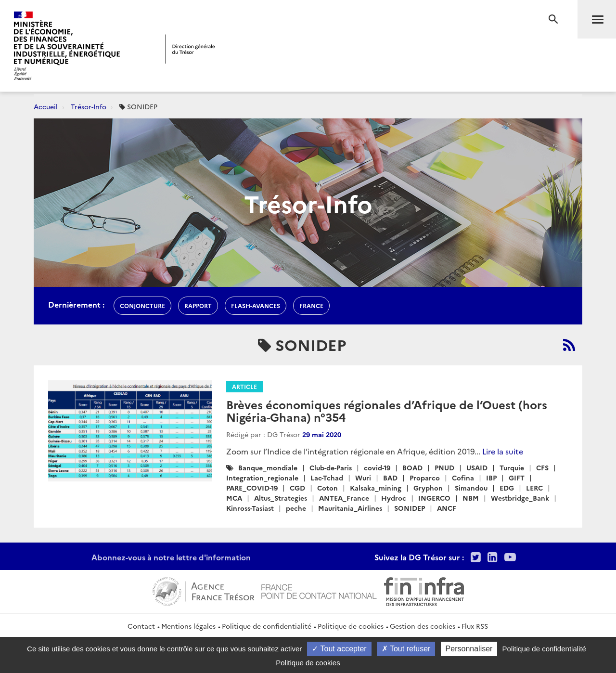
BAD (390, 478)
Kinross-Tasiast (250, 508)
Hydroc (394, 498)
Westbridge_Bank (520, 498)
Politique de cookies (351, 626)
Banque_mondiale (268, 467)
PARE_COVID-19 (252, 488)
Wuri (363, 478)
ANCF (447, 508)
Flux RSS (475, 626)
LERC (534, 488)
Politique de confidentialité (267, 626)
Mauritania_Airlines (350, 508)
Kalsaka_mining (376, 488)
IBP (491, 478)
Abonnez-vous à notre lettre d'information (171, 557)
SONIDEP (410, 508)
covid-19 (377, 467)
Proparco (425, 478)
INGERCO (434, 498)
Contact (141, 626)
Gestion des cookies (423, 626)
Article (244, 386)
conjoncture (142, 305)
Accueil (46, 106)
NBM (471, 498)
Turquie (512, 467)
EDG (507, 488)
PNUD (444, 467)
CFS (542, 467)
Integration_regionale (262, 478)
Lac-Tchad (327, 478)
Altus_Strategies (281, 498)
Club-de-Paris (331, 467)
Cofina (463, 478)
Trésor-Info (89, 106)
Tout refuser (406, 649)
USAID (477, 467)
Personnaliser (469, 649)
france (311, 305)
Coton (327, 488)
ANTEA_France (344, 498)
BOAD (412, 467)
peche (296, 508)
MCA (234, 498)
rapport (198, 305)
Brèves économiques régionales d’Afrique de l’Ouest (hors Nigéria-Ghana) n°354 (387, 410)
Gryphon (428, 488)
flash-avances (256, 305)
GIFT (517, 478)
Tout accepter (339, 649)
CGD (297, 488)
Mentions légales (188, 626)
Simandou (471, 488)
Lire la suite (503, 451)
